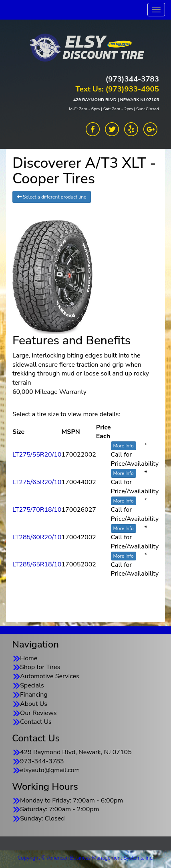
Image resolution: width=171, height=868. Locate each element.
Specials (32, 685)
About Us (34, 704)
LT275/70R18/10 (37, 510)
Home (29, 658)
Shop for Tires (40, 667)
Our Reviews (38, 713)
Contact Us (36, 722)
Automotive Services (50, 676)
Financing (34, 695)
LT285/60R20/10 (37, 537)
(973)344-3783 (132, 79)
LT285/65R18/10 (37, 564)
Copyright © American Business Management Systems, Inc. (85, 858)
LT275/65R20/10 (37, 482)
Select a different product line (52, 197)
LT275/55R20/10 (37, 455)
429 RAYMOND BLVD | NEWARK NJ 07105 (116, 100)
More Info (124, 446)
